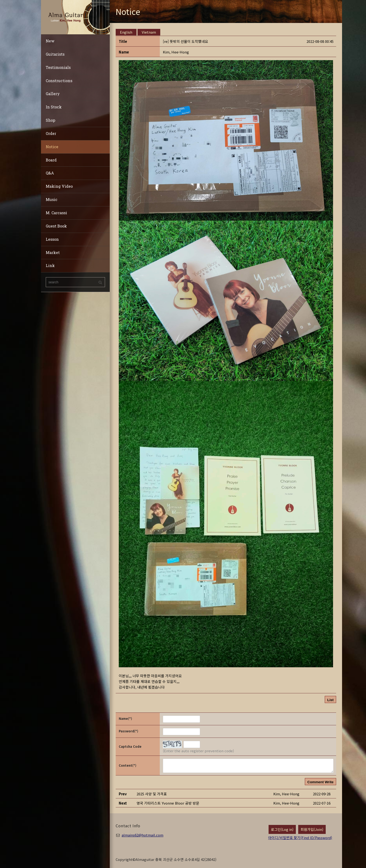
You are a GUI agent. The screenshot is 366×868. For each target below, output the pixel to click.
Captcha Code (130, 746)
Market (53, 252)
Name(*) (125, 719)
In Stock (54, 107)
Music (52, 199)
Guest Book (56, 226)
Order (51, 133)
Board (51, 160)
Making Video (59, 186)
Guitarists (55, 54)
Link (50, 265)
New (50, 41)
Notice (52, 147)
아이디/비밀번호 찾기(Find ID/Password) (300, 838)
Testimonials (58, 67)
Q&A (50, 173)
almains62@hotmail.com (142, 835)
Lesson (52, 239)
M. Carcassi (56, 213)
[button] (176, 52)
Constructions (59, 81)
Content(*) (128, 765)
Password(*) (128, 731)
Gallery (53, 94)
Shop (50, 120)
